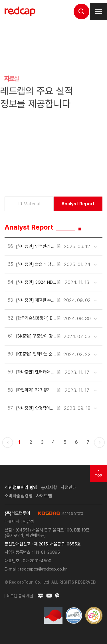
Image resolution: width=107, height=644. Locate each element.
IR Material (29, 204)
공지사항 (49, 487)
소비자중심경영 (19, 496)
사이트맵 (44, 496)
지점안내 (68, 487)
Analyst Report (78, 204)
